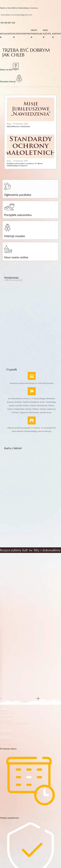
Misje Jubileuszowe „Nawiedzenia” (19, 126)
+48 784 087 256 (7, 717)
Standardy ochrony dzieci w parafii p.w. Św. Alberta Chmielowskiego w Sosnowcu (25, 165)
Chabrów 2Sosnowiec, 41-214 (8, 712)
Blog (9, 124)
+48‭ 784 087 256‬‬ (8, 23)
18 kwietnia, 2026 (20, 124)
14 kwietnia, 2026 (20, 161)
